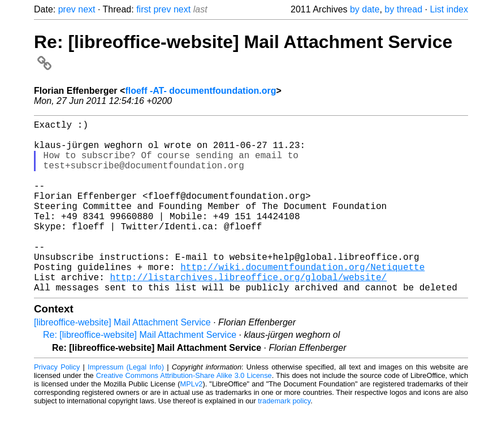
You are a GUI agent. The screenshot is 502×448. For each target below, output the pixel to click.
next (86, 9)
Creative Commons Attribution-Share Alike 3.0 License (184, 414)
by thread (403, 9)
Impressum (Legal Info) (126, 405)
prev (67, 9)
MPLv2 (192, 422)
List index (449, 9)
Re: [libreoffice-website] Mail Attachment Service (140, 373)
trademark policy (284, 439)
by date (365, 9)
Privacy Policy (57, 405)
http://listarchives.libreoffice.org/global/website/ (248, 313)
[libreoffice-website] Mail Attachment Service (122, 361)
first (144, 9)
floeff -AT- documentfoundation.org (200, 91)
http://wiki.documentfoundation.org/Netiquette (302, 301)
